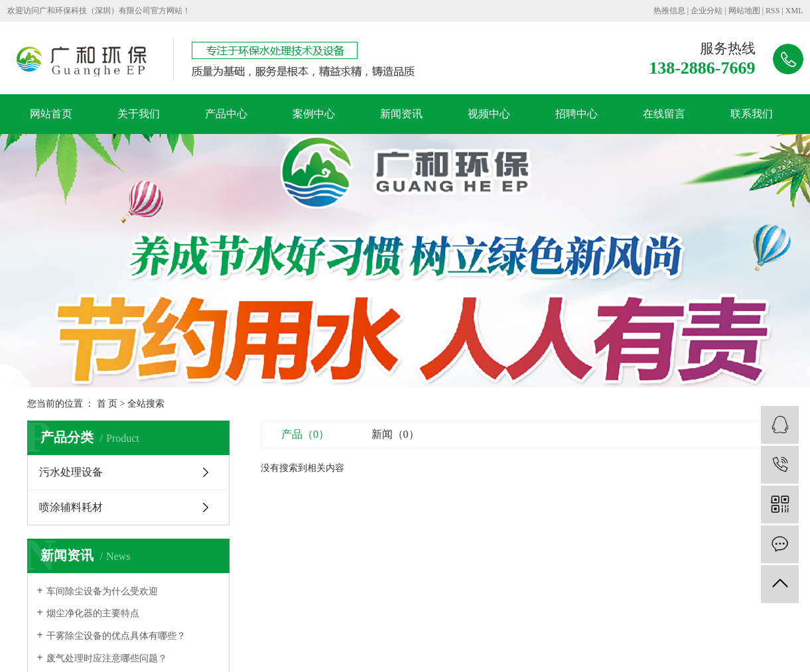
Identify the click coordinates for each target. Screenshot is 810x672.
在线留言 (664, 114)
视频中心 (489, 114)
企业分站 (707, 11)
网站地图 (744, 11)
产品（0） (305, 434)
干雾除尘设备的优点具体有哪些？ (116, 636)
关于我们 (139, 114)
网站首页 (51, 114)
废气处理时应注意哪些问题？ (107, 658)
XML (794, 11)
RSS (773, 11)
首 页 (107, 404)
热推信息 (669, 11)
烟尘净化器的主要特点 (93, 613)
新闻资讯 (401, 114)
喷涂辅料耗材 (71, 507)
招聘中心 (576, 114)
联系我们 (752, 114)
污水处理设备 (71, 472)
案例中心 (314, 114)
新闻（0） (395, 434)
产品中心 (226, 114)
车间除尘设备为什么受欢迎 (102, 591)
